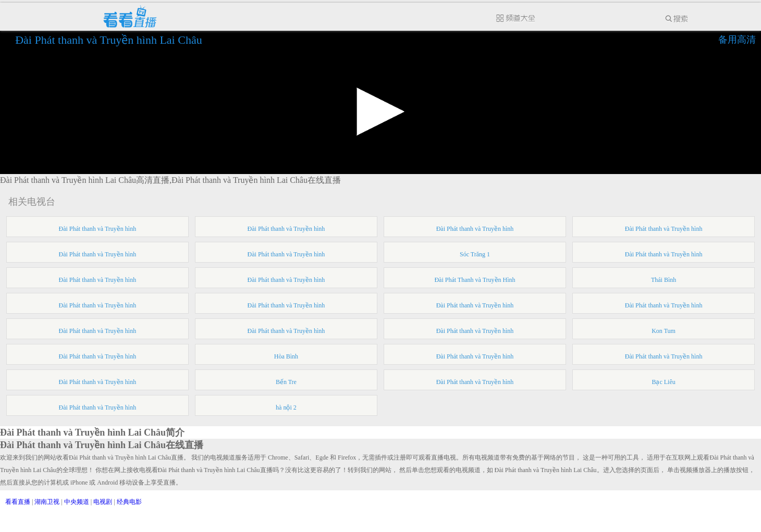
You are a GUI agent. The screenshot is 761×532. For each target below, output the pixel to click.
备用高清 (737, 40)
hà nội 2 (286, 407)
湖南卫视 (47, 502)
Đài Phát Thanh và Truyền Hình (475, 280)
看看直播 (18, 502)
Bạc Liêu (663, 382)
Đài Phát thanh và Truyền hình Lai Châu (110, 40)
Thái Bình (664, 280)
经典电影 (129, 502)
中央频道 (77, 502)
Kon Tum (664, 331)
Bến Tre (286, 382)
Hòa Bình (286, 356)
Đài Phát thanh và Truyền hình (98, 229)
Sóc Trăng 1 (475, 254)
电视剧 (103, 502)
